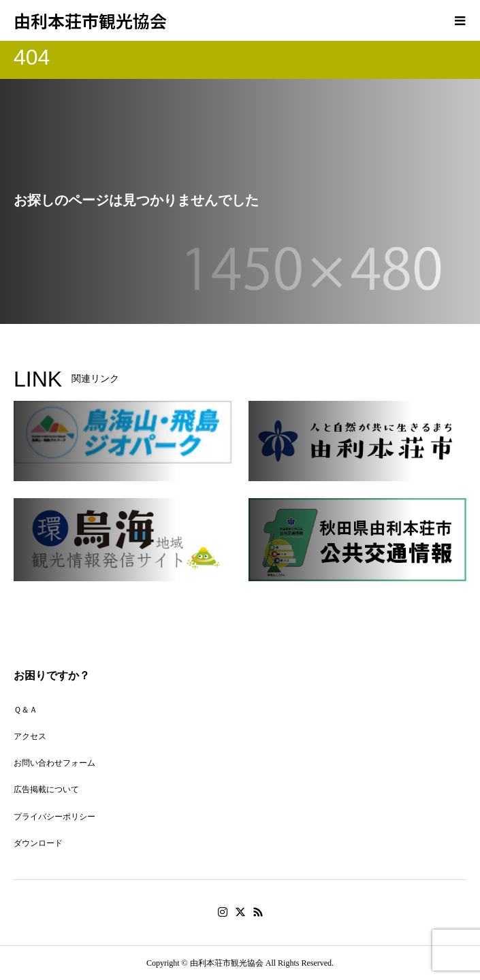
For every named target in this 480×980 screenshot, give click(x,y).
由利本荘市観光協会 (90, 20)
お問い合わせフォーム (54, 763)
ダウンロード (38, 843)
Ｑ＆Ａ (26, 710)
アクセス (30, 736)
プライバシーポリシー (54, 817)
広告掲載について (46, 789)
